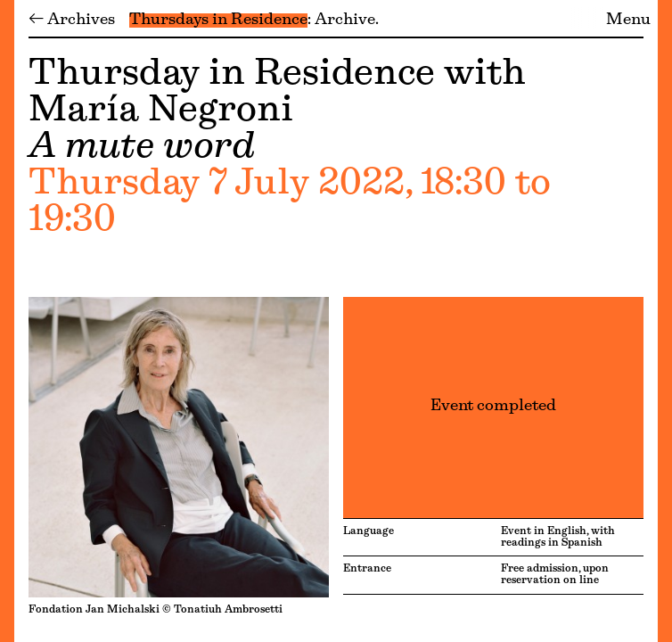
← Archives (72, 21)
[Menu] (7, 321)
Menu (628, 21)
